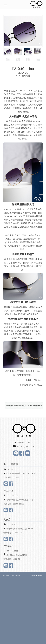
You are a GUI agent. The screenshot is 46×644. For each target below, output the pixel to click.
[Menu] (41, 5)
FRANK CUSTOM (34, 385)
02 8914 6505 (13, 551)
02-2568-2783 (23, 442)
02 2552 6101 (13, 469)
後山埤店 (38, 380)
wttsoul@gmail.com (26, 447)
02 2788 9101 (13, 496)
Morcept (40, 576)
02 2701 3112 (13, 525)
